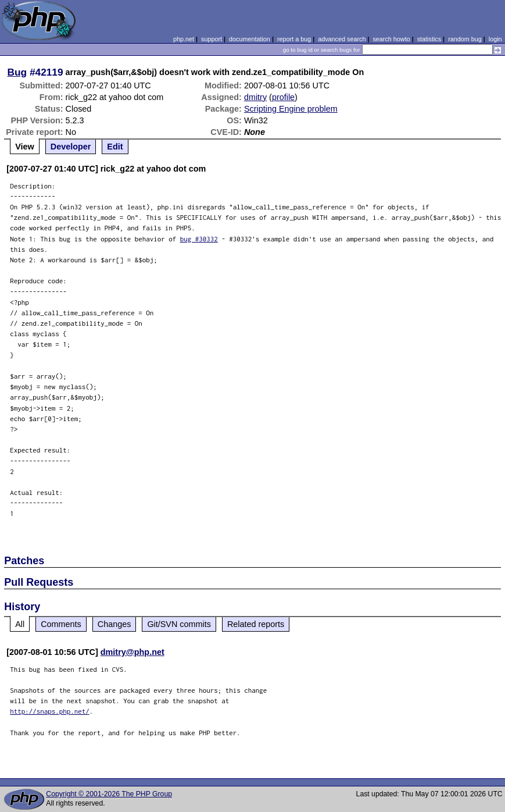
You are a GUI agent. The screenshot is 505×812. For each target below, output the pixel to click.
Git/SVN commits (179, 624)
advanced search (342, 39)
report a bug (294, 39)
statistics (429, 39)
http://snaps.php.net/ (50, 711)
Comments (61, 624)
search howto (391, 39)
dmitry (255, 97)
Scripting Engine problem (291, 109)
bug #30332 (199, 239)
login (495, 39)
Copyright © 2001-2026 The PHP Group (109, 794)
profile (283, 97)
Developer (71, 147)
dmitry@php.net (132, 652)
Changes (114, 624)
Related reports (256, 624)
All (20, 624)
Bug (17, 72)
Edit (115, 147)
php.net (184, 39)
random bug (465, 39)
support (212, 39)
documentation (250, 39)
